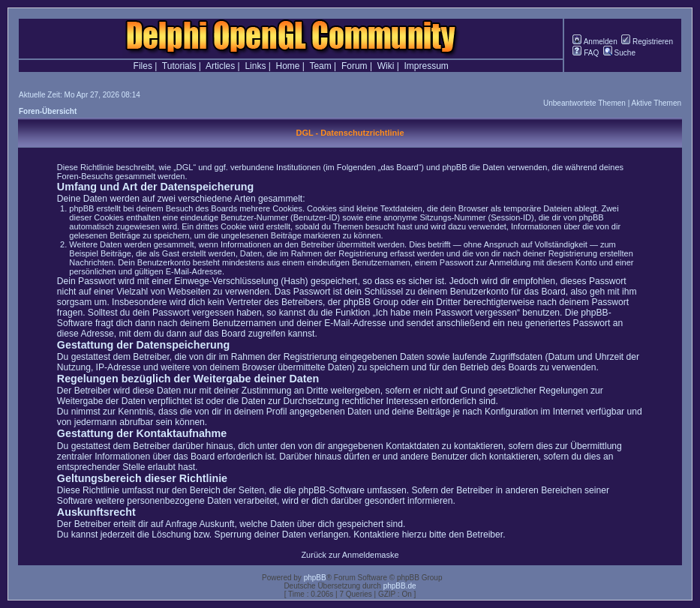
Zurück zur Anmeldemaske (350, 555)
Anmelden (595, 42)
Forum (355, 66)
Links (255, 66)
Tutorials (179, 66)
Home (288, 66)
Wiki (386, 66)
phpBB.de (400, 586)
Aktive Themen (656, 103)
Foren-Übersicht (48, 111)
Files (143, 66)
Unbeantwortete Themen (584, 103)
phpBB (315, 578)
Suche (619, 53)
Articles (220, 66)
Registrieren (647, 42)
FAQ (586, 53)
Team (320, 66)
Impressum (427, 66)
